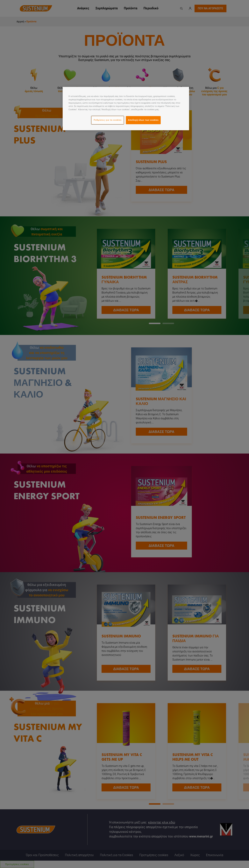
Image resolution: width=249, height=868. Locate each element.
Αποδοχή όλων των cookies (143, 120)
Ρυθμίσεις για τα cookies (107, 120)
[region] (126, 109)
